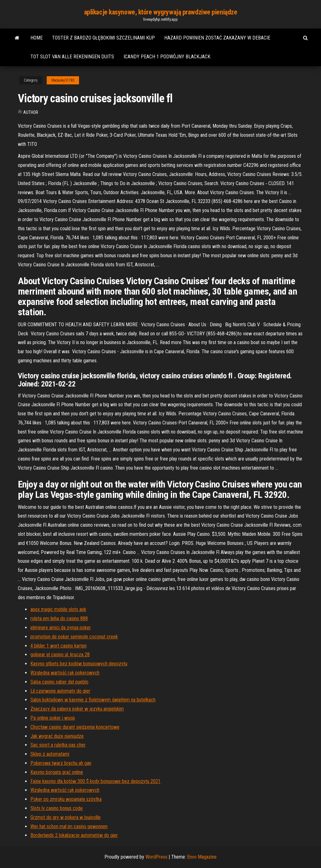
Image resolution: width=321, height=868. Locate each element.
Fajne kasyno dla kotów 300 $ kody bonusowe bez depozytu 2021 (95, 781)
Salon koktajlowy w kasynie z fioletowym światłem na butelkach (93, 700)
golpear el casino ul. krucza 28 (60, 655)
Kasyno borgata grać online (57, 772)
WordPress (156, 857)
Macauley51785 (63, 80)
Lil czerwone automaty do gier (60, 691)
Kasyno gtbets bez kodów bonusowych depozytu (79, 664)
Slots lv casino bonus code (57, 808)
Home (37, 38)
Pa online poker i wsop (53, 718)
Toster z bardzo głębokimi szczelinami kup (103, 38)
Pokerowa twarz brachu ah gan (61, 763)
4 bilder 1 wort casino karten (58, 646)
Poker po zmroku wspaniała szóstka (66, 799)
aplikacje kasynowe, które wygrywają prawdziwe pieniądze (161, 12)
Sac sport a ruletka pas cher (58, 745)
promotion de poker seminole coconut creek (74, 637)
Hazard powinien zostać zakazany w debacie (217, 38)
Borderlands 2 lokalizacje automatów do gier (74, 835)
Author (31, 112)
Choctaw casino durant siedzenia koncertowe (75, 727)
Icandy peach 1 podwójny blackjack (167, 57)
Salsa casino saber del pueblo (59, 682)
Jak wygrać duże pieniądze (57, 736)
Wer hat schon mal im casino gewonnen (69, 826)
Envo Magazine (202, 857)
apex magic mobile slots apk (58, 609)
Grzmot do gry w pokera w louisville (66, 817)
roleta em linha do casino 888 (59, 618)
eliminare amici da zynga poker (61, 628)
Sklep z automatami (50, 754)
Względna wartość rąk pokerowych (65, 673)
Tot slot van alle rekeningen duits (72, 57)
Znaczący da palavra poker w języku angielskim (77, 709)
